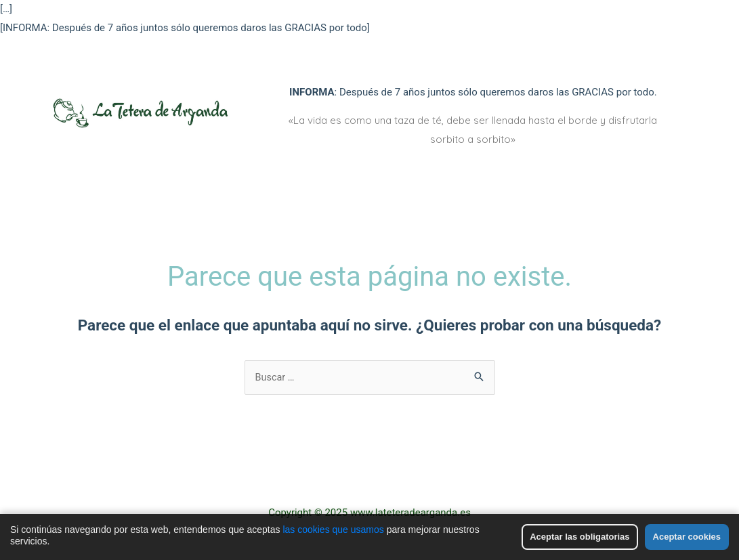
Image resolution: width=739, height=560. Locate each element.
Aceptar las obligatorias (579, 537)
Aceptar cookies (687, 537)
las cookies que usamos (333, 530)
